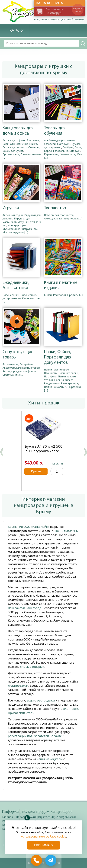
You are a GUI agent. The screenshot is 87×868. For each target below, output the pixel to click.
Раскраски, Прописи (66, 295)
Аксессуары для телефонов (19, 371)
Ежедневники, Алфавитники (16, 285)
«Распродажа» (18, 686)
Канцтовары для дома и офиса (18, 131)
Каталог (17, 30)
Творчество (55, 208)
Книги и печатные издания (61, 285)
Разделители (52, 383)
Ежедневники (11, 295)
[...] (5, 158)
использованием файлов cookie (43, 836)
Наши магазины (67, 531)
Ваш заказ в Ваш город (24, 608)
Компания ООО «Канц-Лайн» (29, 527)
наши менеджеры (50, 759)
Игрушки (11, 208)
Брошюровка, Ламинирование (22, 154)
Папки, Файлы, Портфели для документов (58, 357)
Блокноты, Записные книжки (21, 144)
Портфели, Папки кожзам (60, 376)
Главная (8, 817)
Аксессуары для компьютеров (21, 368)
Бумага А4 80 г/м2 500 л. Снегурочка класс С (43, 449)
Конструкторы (17, 225)
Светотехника (11, 375)
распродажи (46, 700)
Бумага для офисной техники (21, 140)
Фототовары (10, 364)
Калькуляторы (31, 298)
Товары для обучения (55, 131)
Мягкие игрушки (13, 232)
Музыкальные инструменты (20, 229)
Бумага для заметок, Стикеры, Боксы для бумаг (21, 149)
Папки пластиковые (56, 369)
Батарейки (26, 364)
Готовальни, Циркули (67, 151)
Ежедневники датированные (20, 297)
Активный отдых (13, 215)
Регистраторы (70, 383)
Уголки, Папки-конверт (59, 380)
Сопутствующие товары (18, 355)
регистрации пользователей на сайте (35, 736)
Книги (48, 295)
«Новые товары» (32, 667)
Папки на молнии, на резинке (63, 387)
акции (31, 700)
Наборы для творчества (59, 215)
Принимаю (43, 845)
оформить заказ (78, 10)
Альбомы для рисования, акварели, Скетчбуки (60, 142)
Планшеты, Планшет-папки (61, 373)
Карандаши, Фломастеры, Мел (63, 154)
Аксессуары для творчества (61, 218)
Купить (36, 471)
